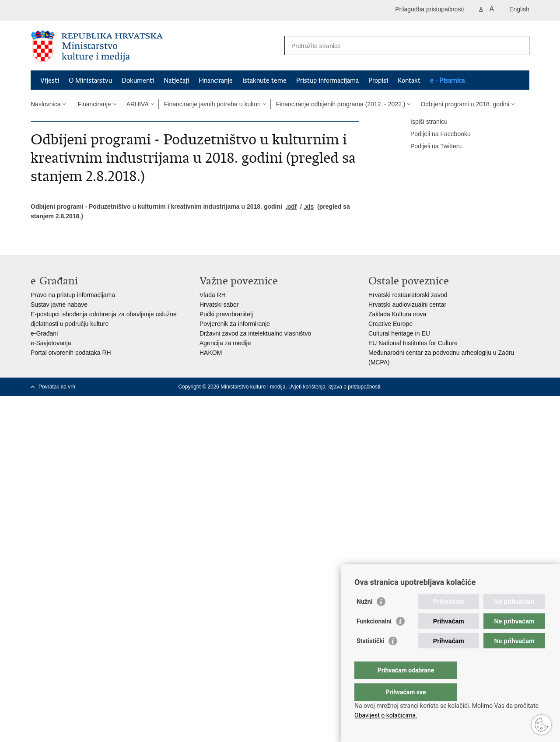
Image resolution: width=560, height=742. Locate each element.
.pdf (291, 206)
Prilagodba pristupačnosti (429, 9)
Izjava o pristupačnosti (354, 387)
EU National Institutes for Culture (413, 343)
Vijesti (50, 80)
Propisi (378, 80)
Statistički (370, 658)
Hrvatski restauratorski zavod (408, 295)
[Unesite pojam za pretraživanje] (397, 46)
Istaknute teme (264, 80)
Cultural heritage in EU (399, 333)
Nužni (364, 619)
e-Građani (44, 333)
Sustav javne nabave (59, 304)
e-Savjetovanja (51, 343)
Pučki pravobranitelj (226, 314)
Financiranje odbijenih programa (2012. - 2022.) (341, 104)
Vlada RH (213, 295)
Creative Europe (390, 324)
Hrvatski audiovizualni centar (407, 304)
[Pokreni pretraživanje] (519, 45)
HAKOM (211, 353)
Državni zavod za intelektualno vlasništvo (255, 333)
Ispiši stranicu (423, 122)
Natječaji (176, 80)
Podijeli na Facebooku (434, 134)
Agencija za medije (225, 343)
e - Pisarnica (447, 80)
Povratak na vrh (57, 387)
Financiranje (216, 80)
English (519, 9)
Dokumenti (138, 80)
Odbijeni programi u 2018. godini (465, 104)
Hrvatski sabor (219, 304)
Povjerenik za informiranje (235, 324)
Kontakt (409, 80)
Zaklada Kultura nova (397, 314)
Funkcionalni (374, 639)
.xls (309, 206)
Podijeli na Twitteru (430, 147)
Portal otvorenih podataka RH (71, 353)
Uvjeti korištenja (307, 387)
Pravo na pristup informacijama (73, 295)
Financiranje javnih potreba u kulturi (212, 104)
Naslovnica (45, 104)
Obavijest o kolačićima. (386, 715)
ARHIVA (138, 104)
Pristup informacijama (327, 80)
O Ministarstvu (90, 80)
